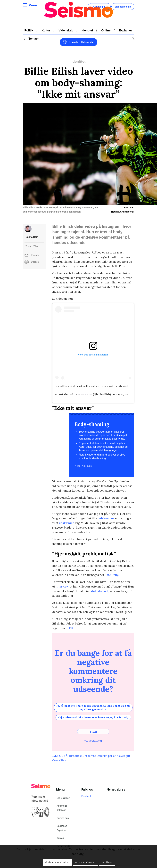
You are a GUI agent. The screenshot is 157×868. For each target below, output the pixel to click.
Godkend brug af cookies (57, 862)
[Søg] (132, 39)
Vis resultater (93, 741)
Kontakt (35, 255)
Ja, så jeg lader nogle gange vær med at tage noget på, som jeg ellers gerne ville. (93, 708)
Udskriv (35, 262)
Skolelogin (99, 7)
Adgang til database (62, 808)
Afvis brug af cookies (85, 862)
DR (71, 628)
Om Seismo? (63, 798)
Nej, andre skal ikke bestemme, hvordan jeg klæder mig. (93, 717)
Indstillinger (107, 862)
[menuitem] (29, 30)
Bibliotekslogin (123, 7)
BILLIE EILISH (85, 394)
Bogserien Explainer (62, 828)
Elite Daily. (112, 575)
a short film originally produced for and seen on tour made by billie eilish (92, 386)
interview (62, 587)
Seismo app (63, 818)
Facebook (86, 796)
